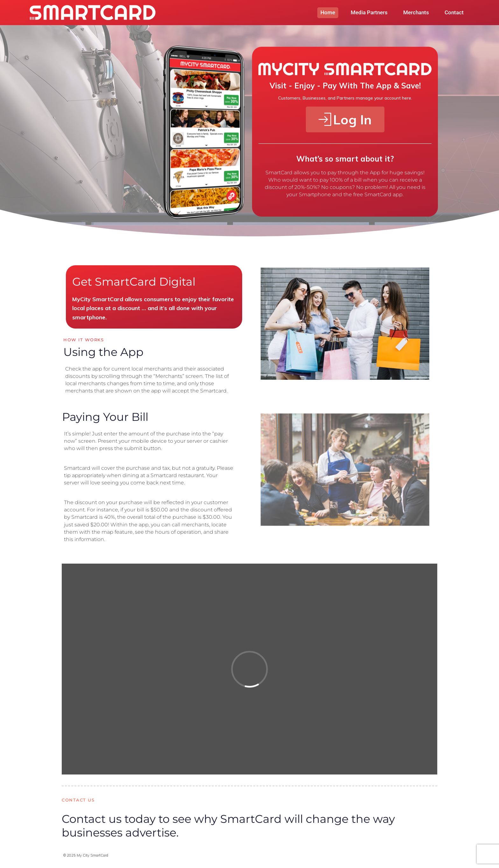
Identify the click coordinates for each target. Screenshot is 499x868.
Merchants (416, 12)
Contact (454, 12)
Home (328, 12)
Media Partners (369, 12)
